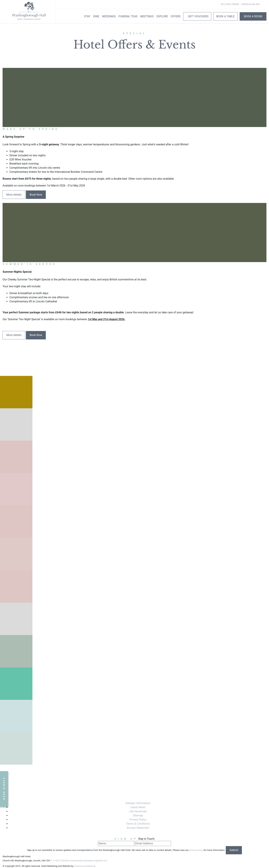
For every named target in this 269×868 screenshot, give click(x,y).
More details (14, 195)
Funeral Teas (128, 16)
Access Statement (138, 828)
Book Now (36, 195)
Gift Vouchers (198, 16)
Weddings (109, 16)
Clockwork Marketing (85, 866)
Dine (96, 16)
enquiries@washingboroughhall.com (88, 861)
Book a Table (226, 16)
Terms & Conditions (138, 824)
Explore (162, 16)
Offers (176, 16)
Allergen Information (138, 803)
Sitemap (138, 815)
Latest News (138, 807)
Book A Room (253, 16)
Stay (87, 16)
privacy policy (196, 850)
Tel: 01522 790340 (230, 4)
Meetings (147, 16)
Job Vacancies (138, 811)
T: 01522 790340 (59, 861)
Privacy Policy (138, 820)
